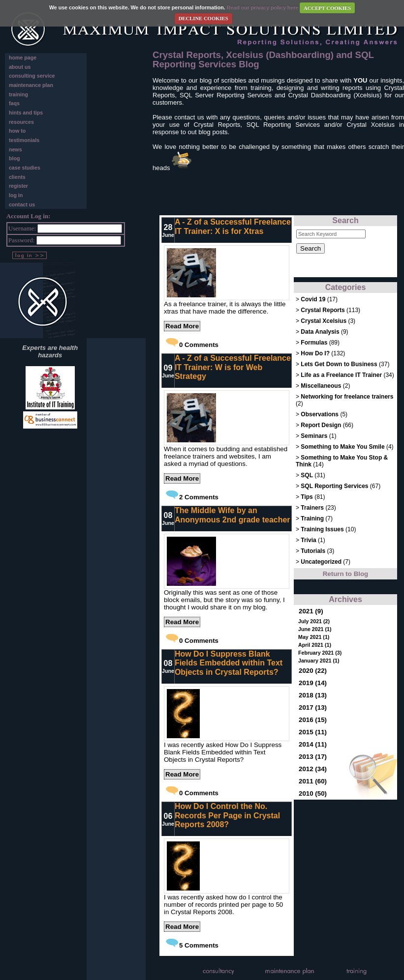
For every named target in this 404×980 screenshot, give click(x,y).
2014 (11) (313, 744)
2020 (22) (313, 671)
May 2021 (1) (314, 637)
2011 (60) (313, 781)
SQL (307, 475)
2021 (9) (311, 611)
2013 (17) (313, 757)
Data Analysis (320, 332)
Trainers (312, 508)
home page (23, 58)
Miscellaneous (322, 386)
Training (312, 519)
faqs (14, 103)
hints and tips (26, 113)
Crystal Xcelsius (324, 321)
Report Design (321, 425)
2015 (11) (313, 732)
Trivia (308, 540)
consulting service (32, 76)
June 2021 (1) (315, 629)
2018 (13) (313, 695)
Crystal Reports (323, 310)
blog (15, 158)
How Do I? (315, 353)
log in (16, 195)
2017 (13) (313, 707)
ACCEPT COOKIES (327, 8)
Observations (320, 414)
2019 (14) (313, 683)
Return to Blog (346, 574)
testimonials (24, 140)
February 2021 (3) (320, 653)
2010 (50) (313, 793)
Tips (307, 497)
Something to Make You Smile (342, 447)
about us (20, 67)
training (18, 94)
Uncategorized (322, 562)
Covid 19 (313, 299)
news (16, 149)
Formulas (314, 343)
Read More (182, 326)
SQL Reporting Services (334, 486)
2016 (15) (313, 720)
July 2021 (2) (314, 621)
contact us (22, 204)
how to (17, 131)
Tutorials (313, 551)
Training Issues (322, 529)
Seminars (314, 436)
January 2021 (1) (319, 661)
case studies (25, 168)
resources (21, 122)
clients (17, 177)
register (18, 186)
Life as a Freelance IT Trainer (341, 375)
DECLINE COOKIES (203, 18)
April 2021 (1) (315, 645)
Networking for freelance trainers (347, 397)
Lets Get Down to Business (339, 364)
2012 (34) (313, 769)
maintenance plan (31, 85)
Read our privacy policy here (263, 8)
